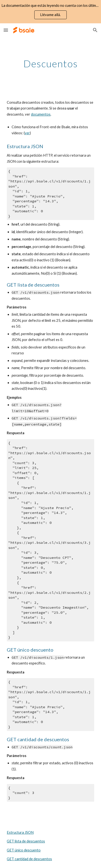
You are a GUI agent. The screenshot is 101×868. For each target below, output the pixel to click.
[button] (6, 30)
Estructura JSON (20, 832)
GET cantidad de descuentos (29, 859)
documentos (41, 114)
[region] (50, 12)
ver (27, 133)
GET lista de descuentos (26, 841)
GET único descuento (24, 850)
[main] (50, 64)
